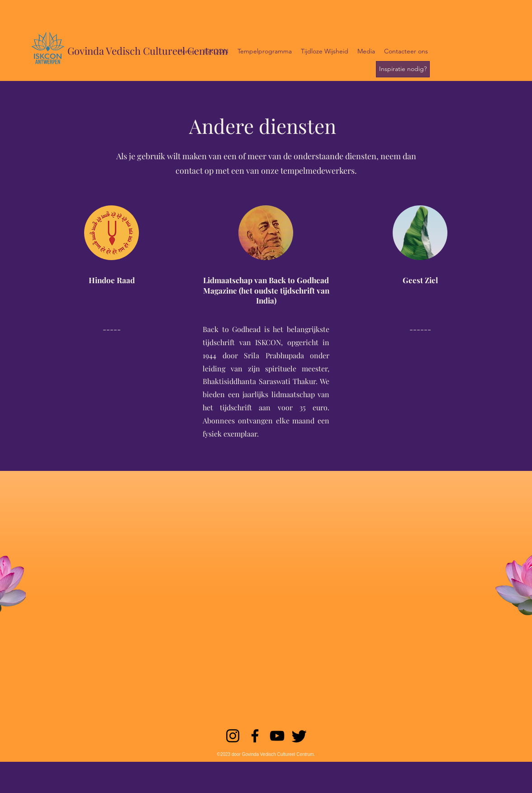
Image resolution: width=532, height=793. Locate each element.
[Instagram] (233, 736)
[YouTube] (277, 736)
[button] (216, 51)
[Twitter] (299, 736)
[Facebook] (255, 736)
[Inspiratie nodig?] (403, 69)
